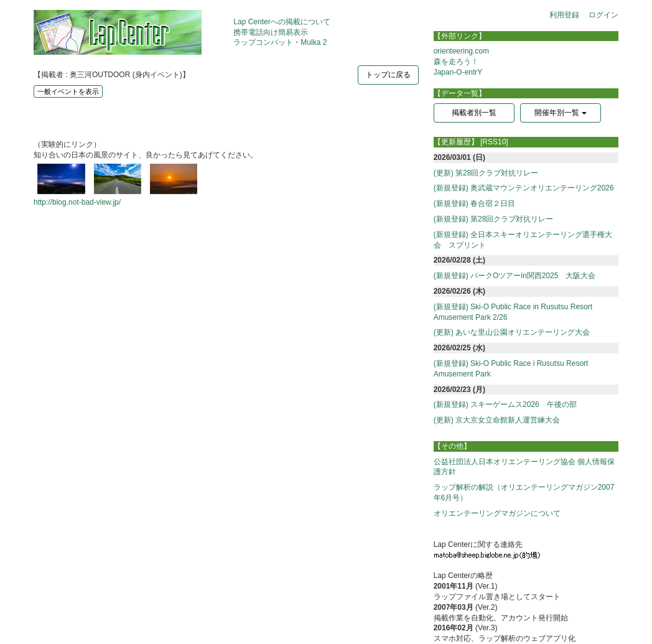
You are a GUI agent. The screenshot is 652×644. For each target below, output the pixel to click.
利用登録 (564, 15)
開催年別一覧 (560, 113)
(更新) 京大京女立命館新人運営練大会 (497, 420)
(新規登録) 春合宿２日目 (474, 203)
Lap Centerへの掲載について (282, 22)
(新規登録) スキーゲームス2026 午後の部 (505, 404)
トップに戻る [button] (388, 75)
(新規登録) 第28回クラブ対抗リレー (494, 219)
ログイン (603, 15)
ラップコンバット (263, 42)
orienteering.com (461, 51)
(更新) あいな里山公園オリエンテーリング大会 (512, 332)
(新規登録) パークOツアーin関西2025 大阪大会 (515, 276)
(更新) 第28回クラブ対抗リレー (486, 173)
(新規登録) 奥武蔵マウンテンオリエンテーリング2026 (524, 188)
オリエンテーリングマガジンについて (497, 513)
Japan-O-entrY (458, 72)
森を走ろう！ (456, 62)
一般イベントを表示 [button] (68, 91)
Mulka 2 (314, 42)
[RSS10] (494, 142)
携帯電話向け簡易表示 (271, 32)
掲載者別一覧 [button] (474, 113)
